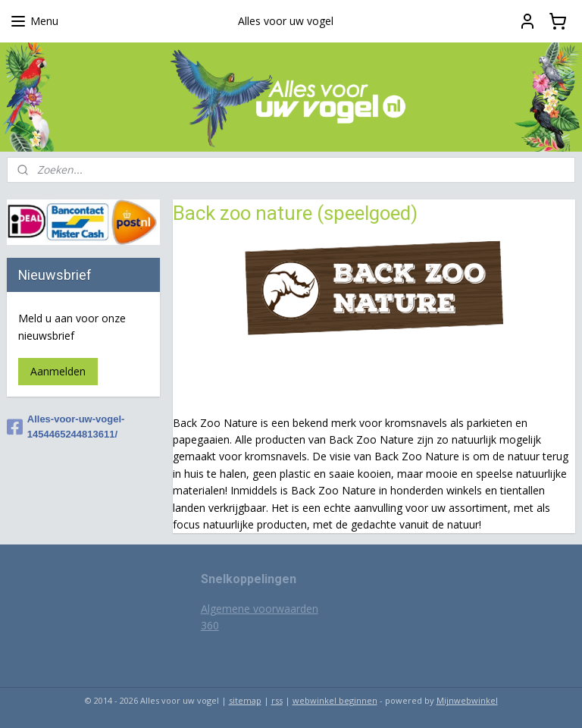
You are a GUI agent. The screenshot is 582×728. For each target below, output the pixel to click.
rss (277, 700)
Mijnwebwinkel (467, 700)
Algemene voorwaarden (260, 609)
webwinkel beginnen (335, 700)
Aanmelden (58, 371)
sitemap (245, 700)
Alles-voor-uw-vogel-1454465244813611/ (66, 427)
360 (210, 625)
